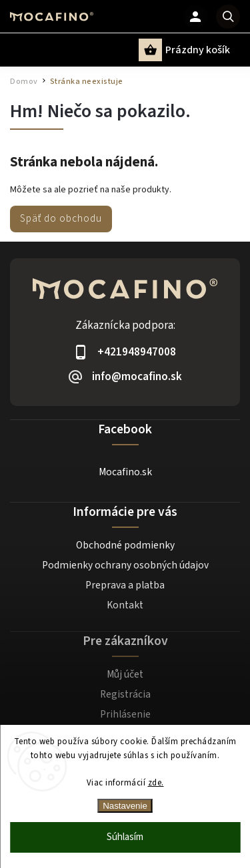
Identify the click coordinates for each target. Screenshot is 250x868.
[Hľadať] (228, 17)
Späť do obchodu (61, 218)
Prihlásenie (125, 714)
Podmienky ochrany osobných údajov (125, 565)
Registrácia (125, 694)
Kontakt (125, 605)
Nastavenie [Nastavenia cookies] (125, 806)
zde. (156, 783)
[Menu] (19, 49)
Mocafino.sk (125, 472)
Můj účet (125, 674)
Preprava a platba (125, 585)
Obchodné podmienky (125, 545)
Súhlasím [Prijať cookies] (125, 837)
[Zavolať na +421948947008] (125, 352)
